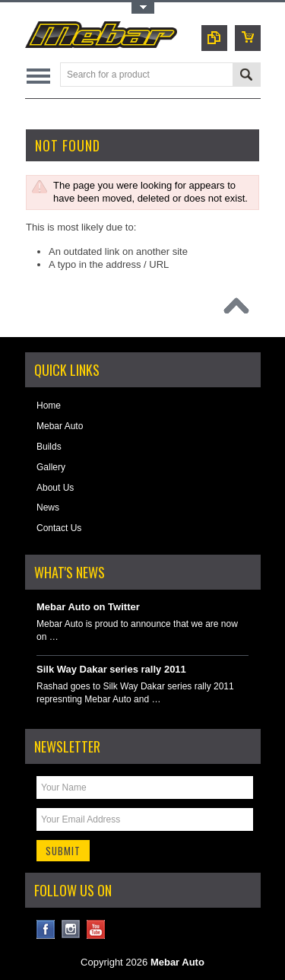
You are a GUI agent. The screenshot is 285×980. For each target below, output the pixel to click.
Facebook (46, 929)
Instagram (71, 929)
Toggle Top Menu (143, 8)
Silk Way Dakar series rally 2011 (111, 669)
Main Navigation (38, 76)
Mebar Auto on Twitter (88, 607)
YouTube (96, 929)
